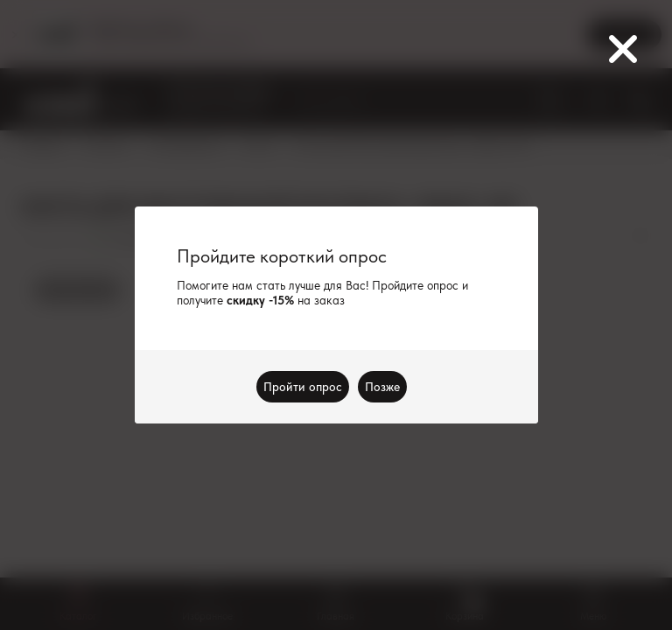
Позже (382, 387)
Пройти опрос (303, 387)
